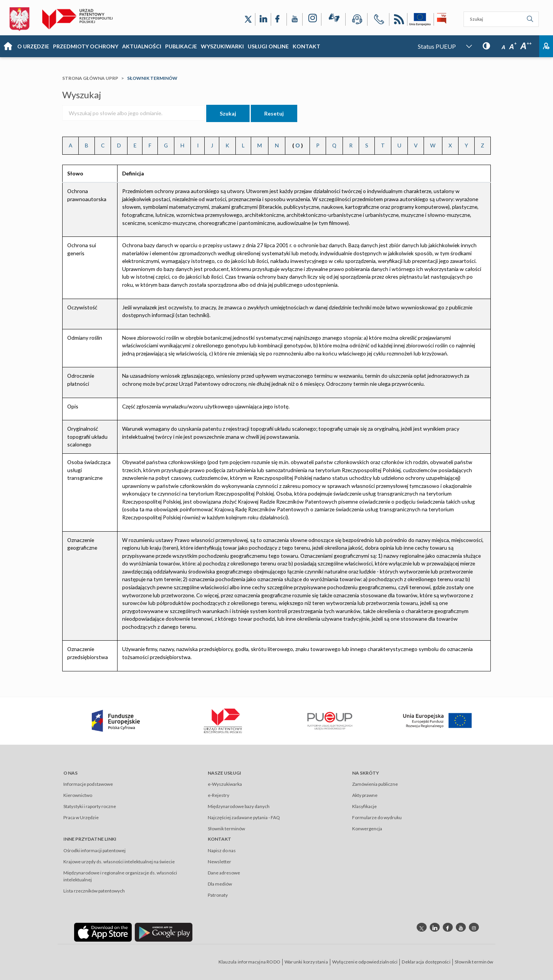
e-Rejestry (219, 795)
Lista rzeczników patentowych (94, 891)
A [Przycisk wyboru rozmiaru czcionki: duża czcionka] (526, 46)
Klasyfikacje (364, 806)
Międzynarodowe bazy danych (239, 806)
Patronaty (218, 895)
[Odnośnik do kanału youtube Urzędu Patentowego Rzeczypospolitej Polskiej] (461, 927)
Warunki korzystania (306, 962)
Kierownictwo (78, 795)
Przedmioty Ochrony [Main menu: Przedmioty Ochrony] (86, 46)
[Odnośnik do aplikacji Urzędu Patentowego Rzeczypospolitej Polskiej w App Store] (103, 931)
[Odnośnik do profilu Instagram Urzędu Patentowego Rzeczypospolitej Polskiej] (312, 19)
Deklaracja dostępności (426, 962)
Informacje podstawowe (88, 784)
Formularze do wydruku (377, 817)
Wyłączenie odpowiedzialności (365, 962)
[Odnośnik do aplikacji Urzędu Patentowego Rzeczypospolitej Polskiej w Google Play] (164, 931)
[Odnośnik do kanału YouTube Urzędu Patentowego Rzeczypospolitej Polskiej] (295, 19)
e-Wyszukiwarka (225, 784)
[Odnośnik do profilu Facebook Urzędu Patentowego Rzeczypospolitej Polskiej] (279, 19)
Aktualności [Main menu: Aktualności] (142, 46)
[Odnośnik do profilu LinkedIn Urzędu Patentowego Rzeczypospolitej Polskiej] (263, 19)
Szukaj (228, 113)
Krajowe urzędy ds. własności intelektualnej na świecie (119, 862)
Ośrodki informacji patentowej (94, 850)
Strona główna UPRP (90, 78)
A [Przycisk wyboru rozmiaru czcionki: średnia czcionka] (513, 47)
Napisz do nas (222, 850)
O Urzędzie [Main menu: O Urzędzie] (33, 46)
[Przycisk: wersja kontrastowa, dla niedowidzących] (486, 45)
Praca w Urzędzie (81, 817)
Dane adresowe (224, 873)
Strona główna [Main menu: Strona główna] (8, 46)
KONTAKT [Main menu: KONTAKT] (306, 46)
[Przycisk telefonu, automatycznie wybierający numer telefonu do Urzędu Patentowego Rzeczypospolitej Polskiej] (378, 21)
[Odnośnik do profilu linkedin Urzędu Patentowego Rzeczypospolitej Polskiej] (435, 927)
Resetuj (274, 113)
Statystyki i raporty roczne (90, 806)
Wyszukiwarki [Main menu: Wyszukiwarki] (222, 46)
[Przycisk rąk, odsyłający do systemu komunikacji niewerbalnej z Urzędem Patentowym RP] (333, 19)
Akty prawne (365, 795)
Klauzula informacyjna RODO (249, 962)
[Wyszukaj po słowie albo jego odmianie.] (134, 113)
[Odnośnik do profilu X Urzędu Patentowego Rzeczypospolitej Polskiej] (248, 19)
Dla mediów (220, 884)
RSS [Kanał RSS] (398, 21)
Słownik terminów (226, 829)
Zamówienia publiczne (375, 784)
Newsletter (219, 862)
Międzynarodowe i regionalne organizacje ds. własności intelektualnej (120, 876)
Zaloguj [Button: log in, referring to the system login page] (546, 46)
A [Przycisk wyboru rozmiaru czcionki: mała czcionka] (503, 47)
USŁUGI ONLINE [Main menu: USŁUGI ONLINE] (268, 46)
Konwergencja (367, 829)
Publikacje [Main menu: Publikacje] (181, 46)
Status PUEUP (437, 46)
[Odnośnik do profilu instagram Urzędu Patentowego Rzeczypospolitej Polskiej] (474, 927)
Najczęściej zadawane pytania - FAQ (244, 817)
